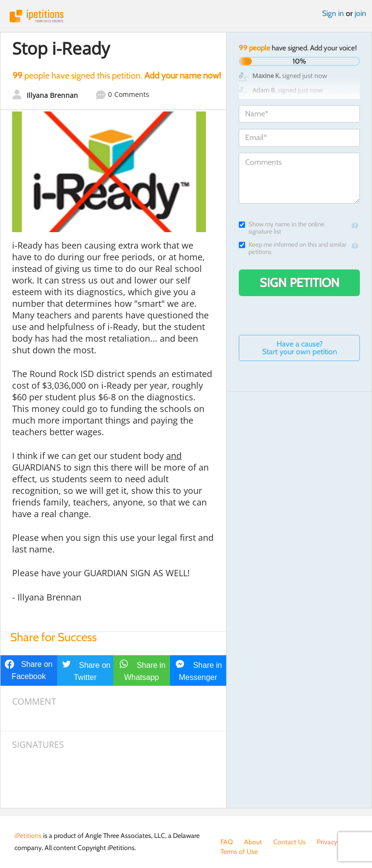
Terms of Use (239, 852)
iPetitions (186, 16)
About (253, 842)
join (360, 13)
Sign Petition (300, 283)
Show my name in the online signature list (282, 228)
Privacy (327, 842)
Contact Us (289, 842)
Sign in (333, 13)
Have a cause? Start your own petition (300, 348)
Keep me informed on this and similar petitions (293, 248)
